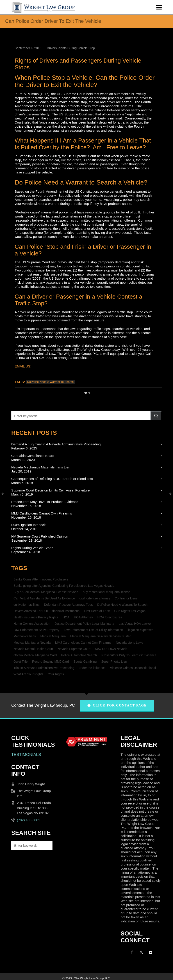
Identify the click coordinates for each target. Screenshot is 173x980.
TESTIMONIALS (26, 755)
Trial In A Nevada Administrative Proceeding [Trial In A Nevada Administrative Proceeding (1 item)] (44, 668)
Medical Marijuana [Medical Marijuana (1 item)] (53, 636)
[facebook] (132, 952)
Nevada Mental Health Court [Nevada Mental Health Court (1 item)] (33, 649)
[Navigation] (159, 7)
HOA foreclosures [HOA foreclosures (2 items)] (110, 617)
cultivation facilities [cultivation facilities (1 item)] (26, 605)
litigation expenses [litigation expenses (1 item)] (140, 630)
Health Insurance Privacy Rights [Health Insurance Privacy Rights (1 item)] (36, 617)
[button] (156, 416)
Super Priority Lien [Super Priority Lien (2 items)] (114, 662)
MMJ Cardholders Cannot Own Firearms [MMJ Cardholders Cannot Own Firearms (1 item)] (83, 643)
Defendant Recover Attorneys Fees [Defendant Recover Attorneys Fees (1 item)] (68, 605)
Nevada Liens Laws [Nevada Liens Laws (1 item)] (129, 643)
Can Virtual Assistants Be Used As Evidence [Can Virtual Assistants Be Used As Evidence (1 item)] (44, 598)
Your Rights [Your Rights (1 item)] (56, 674)
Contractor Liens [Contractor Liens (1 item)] (126, 598)
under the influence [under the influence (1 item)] (92, 668)
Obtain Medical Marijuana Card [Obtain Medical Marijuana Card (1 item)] (35, 655)
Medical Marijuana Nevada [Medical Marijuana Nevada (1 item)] (32, 643)
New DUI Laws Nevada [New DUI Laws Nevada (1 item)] (111, 649)
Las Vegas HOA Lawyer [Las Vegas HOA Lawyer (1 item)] (135, 624)
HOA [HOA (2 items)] (66, 617)
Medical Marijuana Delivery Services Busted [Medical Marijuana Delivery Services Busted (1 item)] (101, 636)
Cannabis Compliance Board (33, 456)
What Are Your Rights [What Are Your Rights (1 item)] (28, 674)
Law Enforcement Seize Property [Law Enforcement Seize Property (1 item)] (36, 630)
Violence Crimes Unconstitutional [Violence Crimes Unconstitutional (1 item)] (133, 668)
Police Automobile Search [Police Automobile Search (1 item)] (79, 655)
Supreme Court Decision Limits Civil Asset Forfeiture (50, 490)
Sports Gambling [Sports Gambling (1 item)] (85, 662)
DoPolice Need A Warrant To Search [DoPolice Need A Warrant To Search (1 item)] (122, 605)
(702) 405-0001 (28, 820)
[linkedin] (150, 952)
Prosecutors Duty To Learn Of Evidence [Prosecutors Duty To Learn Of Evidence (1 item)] (129, 655)
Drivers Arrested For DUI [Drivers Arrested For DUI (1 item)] (31, 611)
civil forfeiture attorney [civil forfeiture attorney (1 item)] (95, 598)
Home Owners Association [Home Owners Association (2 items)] (32, 624)
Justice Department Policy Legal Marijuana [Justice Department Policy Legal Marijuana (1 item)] (84, 624)
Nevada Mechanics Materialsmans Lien (41, 467)
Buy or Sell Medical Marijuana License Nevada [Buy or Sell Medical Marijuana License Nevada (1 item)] (46, 592)
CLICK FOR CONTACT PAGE (117, 705)
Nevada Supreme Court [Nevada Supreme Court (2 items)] (74, 649)
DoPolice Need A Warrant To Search (50, 382)
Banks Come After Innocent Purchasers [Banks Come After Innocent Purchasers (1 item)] (41, 579)
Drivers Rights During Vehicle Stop (71, 48)
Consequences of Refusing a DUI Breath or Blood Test (52, 479)
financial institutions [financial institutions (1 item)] (66, 611)
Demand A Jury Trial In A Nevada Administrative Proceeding (56, 444)
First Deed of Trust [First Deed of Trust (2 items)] (97, 611)
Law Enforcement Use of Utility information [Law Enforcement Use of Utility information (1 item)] (93, 630)
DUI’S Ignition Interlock (28, 525)
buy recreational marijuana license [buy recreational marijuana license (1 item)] (107, 592)
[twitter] (141, 952)
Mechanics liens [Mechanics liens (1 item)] (25, 636)
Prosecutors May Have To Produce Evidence (45, 502)
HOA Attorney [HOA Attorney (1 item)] (83, 617)
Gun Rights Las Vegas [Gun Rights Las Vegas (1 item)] (130, 611)
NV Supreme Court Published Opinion (40, 536)
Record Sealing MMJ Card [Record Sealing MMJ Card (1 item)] (51, 662)
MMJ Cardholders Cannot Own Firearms (42, 513)
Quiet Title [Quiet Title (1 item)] (21, 662)
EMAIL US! (23, 366)
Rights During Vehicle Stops (32, 548)
